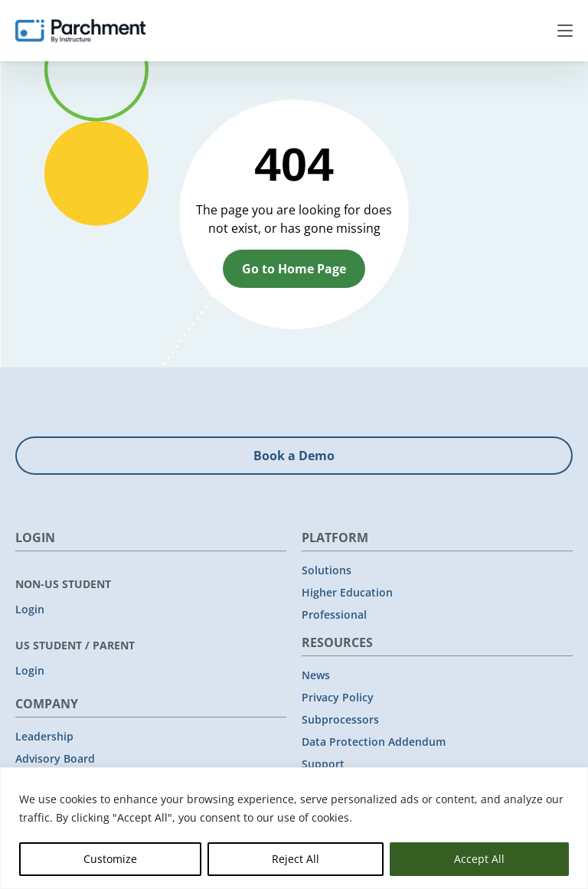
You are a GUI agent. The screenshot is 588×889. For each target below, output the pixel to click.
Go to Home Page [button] (294, 269)
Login (30, 609)
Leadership (44, 736)
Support (323, 764)
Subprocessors (340, 719)
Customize (110, 859)
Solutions (327, 570)
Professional (334, 614)
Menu (565, 31)
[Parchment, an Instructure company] (80, 31)
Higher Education (347, 592)
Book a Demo (294, 456)
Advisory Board (55, 758)
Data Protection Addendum (374, 742)
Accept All (479, 859)
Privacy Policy (338, 697)
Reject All (296, 859)
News (316, 675)
